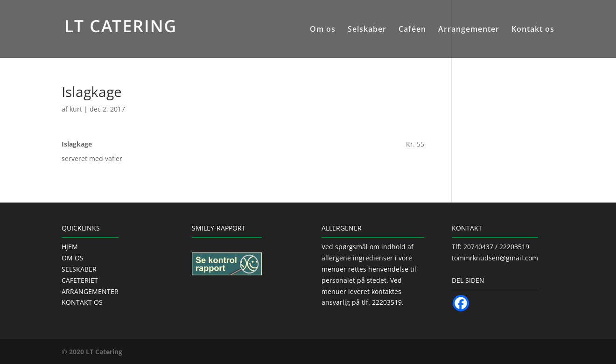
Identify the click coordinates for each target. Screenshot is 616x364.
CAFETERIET (80, 280)
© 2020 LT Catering (92, 352)
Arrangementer (469, 30)
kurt (76, 109)
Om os (323, 30)
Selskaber (367, 30)
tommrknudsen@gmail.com (495, 258)
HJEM (70, 247)
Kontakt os (533, 30)
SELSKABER (79, 269)
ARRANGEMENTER (90, 291)
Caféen (412, 30)
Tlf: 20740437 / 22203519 (490, 247)
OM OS (73, 258)
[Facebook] (461, 303)
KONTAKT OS (82, 302)
